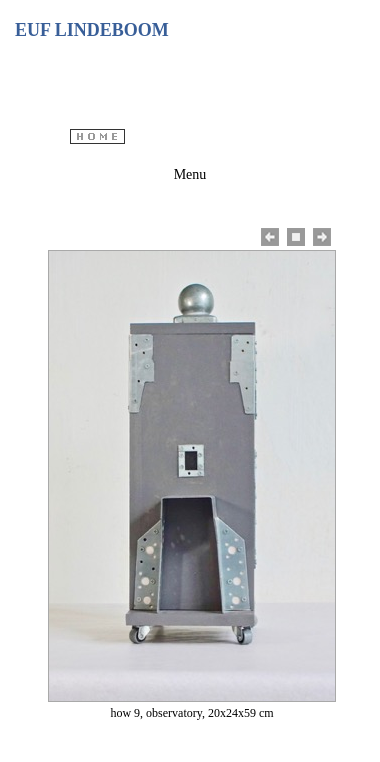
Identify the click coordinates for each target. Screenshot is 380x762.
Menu (190, 174)
